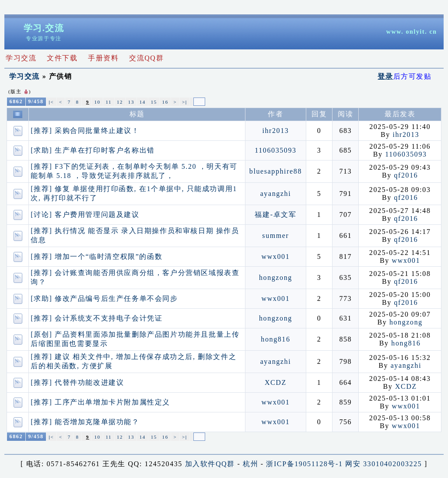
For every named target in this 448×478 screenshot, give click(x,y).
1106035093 (275, 150)
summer (275, 236)
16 (165, 102)
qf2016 (406, 175)
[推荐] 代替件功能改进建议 (77, 382)
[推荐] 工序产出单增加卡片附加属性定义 (100, 402)
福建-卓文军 (275, 215)
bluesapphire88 (276, 171)
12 (120, 102)
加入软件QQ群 (210, 464)
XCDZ (276, 382)
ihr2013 (275, 131)
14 (143, 102)
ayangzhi (276, 194)
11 (108, 102)
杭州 (250, 464)
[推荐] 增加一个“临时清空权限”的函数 (96, 256)
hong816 (275, 339)
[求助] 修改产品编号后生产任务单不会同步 (104, 298)
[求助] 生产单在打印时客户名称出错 (93, 150)
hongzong (276, 277)
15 (154, 102)
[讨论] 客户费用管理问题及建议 (85, 215)
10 (97, 102)
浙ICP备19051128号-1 (304, 464)
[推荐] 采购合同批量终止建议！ (85, 131)
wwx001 (276, 256)
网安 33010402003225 (383, 464)
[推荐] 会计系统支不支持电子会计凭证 (96, 318)
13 (131, 102)
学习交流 (24, 76)
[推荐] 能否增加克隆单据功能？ (85, 422)
